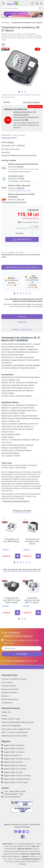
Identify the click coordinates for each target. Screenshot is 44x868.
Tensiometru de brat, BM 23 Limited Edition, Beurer (12, 600)
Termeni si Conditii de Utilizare (14, 679)
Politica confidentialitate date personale (18, 722)
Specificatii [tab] (22, 322)
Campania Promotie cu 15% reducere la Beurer (25, 113)
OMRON (27, 550)
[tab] (22, 326)
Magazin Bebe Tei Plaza (12, 762)
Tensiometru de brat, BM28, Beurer (12, 540)
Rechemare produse (10, 699)
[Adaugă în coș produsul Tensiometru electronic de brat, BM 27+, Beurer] (38, 613)
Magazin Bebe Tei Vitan (12, 772)
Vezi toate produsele (31, 102)
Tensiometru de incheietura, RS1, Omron (32, 542)
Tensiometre (5, 23)
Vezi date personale (20, 661)
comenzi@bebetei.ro (13, 797)
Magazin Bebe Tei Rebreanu (14, 765)
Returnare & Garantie (10, 689)
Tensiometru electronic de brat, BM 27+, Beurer (32, 600)
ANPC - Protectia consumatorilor (15, 732)
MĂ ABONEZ (22, 654)
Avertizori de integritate (11, 725)
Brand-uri (5, 696)
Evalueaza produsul (9, 138)
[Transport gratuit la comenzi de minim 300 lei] (22, 14)
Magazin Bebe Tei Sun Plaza (14, 769)
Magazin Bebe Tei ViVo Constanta (16, 775)
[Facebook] (16, 832)
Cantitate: (20, 233)
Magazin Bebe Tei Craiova (13, 752)
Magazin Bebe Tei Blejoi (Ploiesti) (16, 779)
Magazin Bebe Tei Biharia (13, 745)
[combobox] (22, 8)
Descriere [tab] (22, 317)
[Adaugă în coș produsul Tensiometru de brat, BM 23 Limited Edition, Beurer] (17, 613)
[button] (19, 92)
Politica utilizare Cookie (11, 719)
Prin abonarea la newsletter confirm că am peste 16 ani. (21, 642)
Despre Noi (6, 712)
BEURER (11, 142)
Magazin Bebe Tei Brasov (13, 748)
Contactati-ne (7, 703)
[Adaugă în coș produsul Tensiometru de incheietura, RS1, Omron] (38, 556)
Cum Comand (7, 682)
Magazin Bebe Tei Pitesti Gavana (16, 759)
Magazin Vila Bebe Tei (11, 755)
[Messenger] (20, 832)
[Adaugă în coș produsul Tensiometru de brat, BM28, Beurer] (18, 556)
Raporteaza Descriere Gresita (16, 501)
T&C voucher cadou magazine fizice (16, 729)
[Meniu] (3, 3)
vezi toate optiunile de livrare (14, 202)
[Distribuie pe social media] (3, 45)
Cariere (4, 715)
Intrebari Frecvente (9, 692)
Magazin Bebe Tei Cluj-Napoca (15, 782)
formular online (20, 736)
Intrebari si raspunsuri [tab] (22, 329)
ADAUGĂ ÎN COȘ (22, 239)
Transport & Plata (9, 686)
